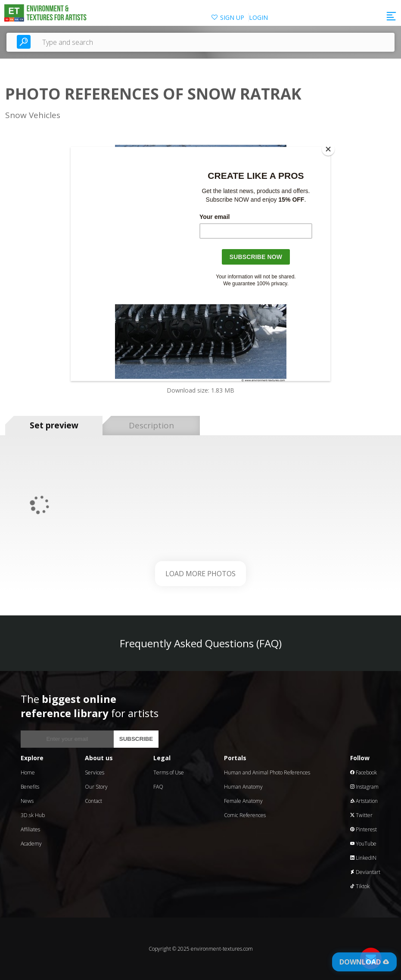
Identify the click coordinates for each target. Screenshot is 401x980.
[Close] (328, 149)
